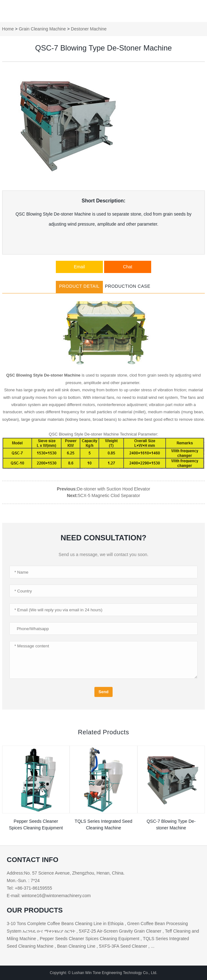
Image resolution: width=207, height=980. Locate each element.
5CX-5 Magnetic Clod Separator (109, 495)
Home (8, 29)
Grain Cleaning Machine (42, 29)
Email (80, 267)
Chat (128, 267)
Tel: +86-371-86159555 (29, 888)
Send (103, 692)
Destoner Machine (89, 29)
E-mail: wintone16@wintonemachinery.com (49, 896)
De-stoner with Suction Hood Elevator (113, 489)
